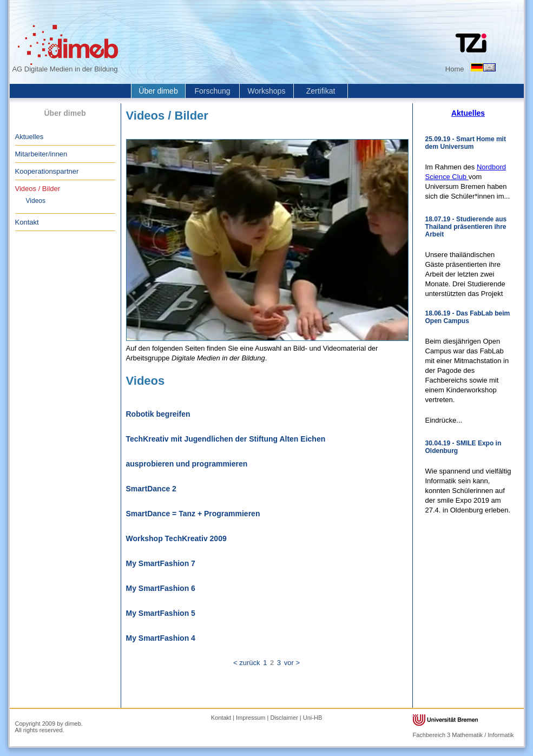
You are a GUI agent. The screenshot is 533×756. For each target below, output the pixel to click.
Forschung (212, 91)
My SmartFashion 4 (161, 638)
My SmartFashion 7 (161, 563)
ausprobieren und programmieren (187, 464)
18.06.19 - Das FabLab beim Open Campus (468, 317)
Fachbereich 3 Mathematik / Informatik (463, 735)
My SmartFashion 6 (161, 588)
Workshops (267, 91)
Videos (36, 201)
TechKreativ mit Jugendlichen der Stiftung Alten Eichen (226, 439)
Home (455, 69)
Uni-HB (312, 718)
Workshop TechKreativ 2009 (176, 538)
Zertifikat (321, 91)
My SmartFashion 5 (161, 613)
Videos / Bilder (38, 189)
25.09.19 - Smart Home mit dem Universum (466, 143)
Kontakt (27, 222)
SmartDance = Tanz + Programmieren (193, 514)
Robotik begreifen (158, 414)
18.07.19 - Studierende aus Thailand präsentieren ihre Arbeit (466, 227)
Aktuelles (29, 137)
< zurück (247, 663)
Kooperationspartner (47, 171)
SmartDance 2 (151, 489)
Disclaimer (284, 718)
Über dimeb (158, 91)
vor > (292, 663)
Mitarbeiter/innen (41, 154)
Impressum (251, 718)
